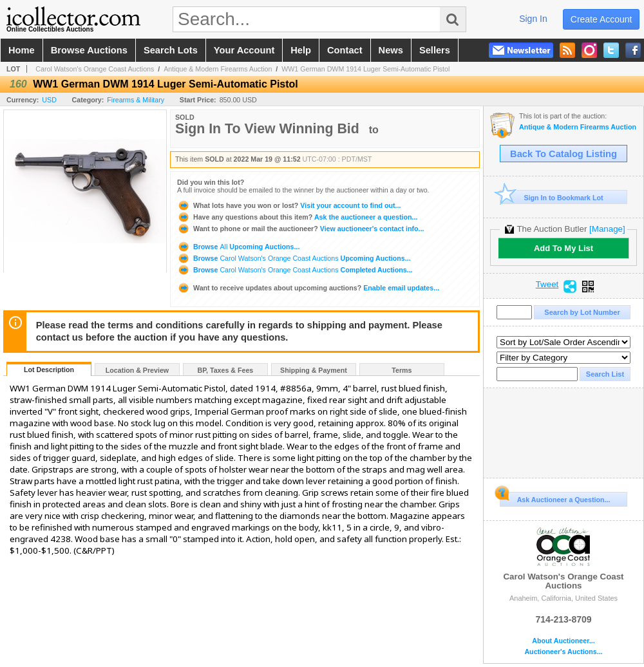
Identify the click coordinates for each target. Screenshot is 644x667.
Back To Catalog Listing (563, 154)
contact (345, 50)
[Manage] (607, 229)
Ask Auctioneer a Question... (555, 498)
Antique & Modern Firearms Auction (218, 69)
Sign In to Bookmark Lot (552, 197)
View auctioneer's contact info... (300, 229)
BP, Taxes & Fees (226, 370)
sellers (435, 50)
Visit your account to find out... (289, 205)
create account (601, 19)
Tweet (547, 285)
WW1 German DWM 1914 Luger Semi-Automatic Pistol (365, 69)
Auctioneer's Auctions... (563, 652)
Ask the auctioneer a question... (297, 217)
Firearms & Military (136, 100)
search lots (171, 50)
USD (49, 100)
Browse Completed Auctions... (295, 270)
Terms (402, 370)
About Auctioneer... (563, 641)
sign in (533, 19)
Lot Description (49, 370)
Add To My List (563, 248)
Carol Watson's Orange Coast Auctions (95, 69)
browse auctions (89, 50)
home (22, 50)
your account (244, 50)
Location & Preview (137, 370)
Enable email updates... (308, 288)
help (301, 50)
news (391, 50)
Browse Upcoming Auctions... (238, 247)
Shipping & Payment (314, 370)
